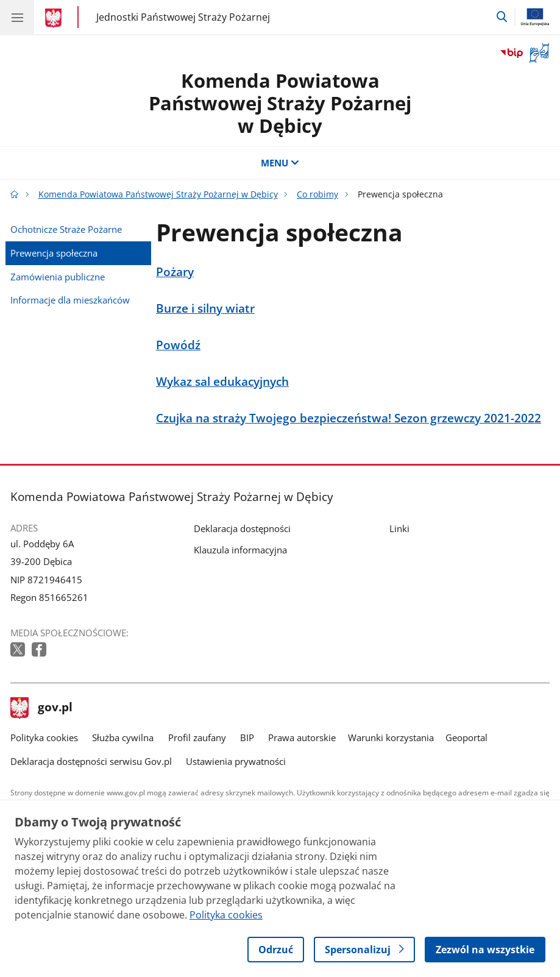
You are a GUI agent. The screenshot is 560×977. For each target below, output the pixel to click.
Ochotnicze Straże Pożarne (66, 229)
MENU (280, 163)
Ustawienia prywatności (236, 761)
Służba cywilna (123, 737)
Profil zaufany (197, 737)
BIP (247, 737)
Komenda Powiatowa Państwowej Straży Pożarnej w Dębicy (280, 103)
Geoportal (466, 737)
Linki (399, 528)
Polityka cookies (44, 737)
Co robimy (317, 194)
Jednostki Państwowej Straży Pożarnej (183, 17)
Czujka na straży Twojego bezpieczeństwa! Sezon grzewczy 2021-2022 (349, 418)
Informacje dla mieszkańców (70, 300)
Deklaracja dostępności (242, 528)
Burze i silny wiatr (205, 308)
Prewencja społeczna (54, 253)
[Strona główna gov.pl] (55, 18)
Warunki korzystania (391, 737)
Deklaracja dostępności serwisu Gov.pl (91, 761)
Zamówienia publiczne (58, 277)
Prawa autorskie (302, 737)
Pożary (175, 272)
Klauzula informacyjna (240, 550)
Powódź (178, 345)
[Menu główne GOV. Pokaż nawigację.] (17, 17)
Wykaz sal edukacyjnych (222, 381)
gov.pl (41, 708)
